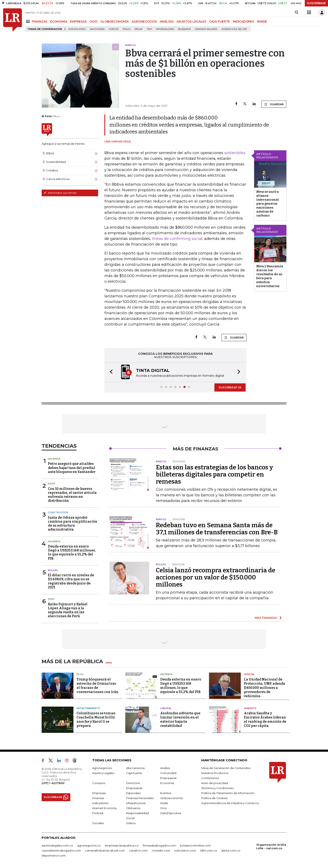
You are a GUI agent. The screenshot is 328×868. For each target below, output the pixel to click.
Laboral (166, 708)
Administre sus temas (60, 193)
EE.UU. (80, 674)
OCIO (94, 22)
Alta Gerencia (135, 768)
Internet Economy (104, 808)
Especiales (133, 793)
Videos (131, 823)
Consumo (99, 783)
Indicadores (100, 803)
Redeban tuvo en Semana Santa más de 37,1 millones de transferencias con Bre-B (217, 529)
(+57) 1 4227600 (53, 783)
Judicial (249, 674)
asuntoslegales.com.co (57, 845)
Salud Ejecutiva (171, 813)
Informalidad (165, 29)
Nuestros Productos (215, 773)
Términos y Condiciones (217, 788)
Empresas (99, 793)
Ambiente (250, 708)
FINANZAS (40, 22)
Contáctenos (210, 778)
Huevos (114, 29)
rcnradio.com (161, 850)
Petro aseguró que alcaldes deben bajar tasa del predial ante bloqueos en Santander (72, 468)
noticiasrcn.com (185, 850)
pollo (127, 29)
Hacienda (54, 459)
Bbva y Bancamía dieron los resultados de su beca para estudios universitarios (270, 276)
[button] (110, 372)
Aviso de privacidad (215, 783)
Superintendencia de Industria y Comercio (230, 803)
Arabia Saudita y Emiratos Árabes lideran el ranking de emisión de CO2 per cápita (265, 719)
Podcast (98, 813)
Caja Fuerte (134, 773)
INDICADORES (243, 22)
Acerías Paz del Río (234, 29)
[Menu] (29, 21)
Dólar (138, 29)
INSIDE (262, 22)
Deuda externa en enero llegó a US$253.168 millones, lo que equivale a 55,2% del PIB (72, 552)
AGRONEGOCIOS (144, 22)
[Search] (297, 13)
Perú (51, 599)
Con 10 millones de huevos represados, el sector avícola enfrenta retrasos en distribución (72, 495)
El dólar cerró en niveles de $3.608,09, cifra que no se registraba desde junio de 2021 (71, 581)
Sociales (98, 823)
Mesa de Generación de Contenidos (226, 768)
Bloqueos (184, 29)
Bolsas (53, 570)
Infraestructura (136, 803)
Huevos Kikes (77, 29)
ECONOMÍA (59, 22)
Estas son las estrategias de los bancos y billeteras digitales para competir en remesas (214, 474)
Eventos (166, 793)
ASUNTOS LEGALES (191, 22)
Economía (167, 783)
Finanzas (98, 798)
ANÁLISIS (167, 22)
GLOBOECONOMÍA (115, 22)
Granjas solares (206, 29)
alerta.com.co (231, 850)
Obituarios (133, 808)
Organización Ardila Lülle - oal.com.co (271, 846)
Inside (164, 803)
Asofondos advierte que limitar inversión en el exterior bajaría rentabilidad (180, 719)
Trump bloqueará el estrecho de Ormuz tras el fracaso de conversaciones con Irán (97, 686)
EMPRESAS (78, 22)
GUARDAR (274, 104)
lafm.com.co (209, 850)
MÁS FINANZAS (266, 618)
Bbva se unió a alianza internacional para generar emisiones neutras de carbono (268, 204)
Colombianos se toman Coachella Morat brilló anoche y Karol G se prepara (96, 719)
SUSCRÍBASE (316, 3)
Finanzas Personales (140, 798)
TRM (149, 29)
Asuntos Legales (103, 773)
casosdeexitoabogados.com (61, 850)
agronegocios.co (89, 845)
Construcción (58, 512)
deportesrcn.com (54, 855)
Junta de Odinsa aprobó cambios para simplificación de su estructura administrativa (73, 524)
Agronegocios (102, 768)
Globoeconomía (171, 798)
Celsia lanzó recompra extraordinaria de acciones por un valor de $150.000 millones (216, 577)
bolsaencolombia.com (195, 845)
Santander (97, 29)
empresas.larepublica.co (122, 845)
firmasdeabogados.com (159, 845)
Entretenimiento (88, 708)
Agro (52, 484)
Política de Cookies (214, 798)
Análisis (165, 768)
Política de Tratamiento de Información (228, 793)
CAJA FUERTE (220, 22)
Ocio (164, 808)
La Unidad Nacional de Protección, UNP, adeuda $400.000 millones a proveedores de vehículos (265, 688)
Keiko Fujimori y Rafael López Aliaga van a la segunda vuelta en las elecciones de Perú (68, 610)
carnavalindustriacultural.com (105, 850)
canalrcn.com (138, 850)
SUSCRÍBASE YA (230, 387)
